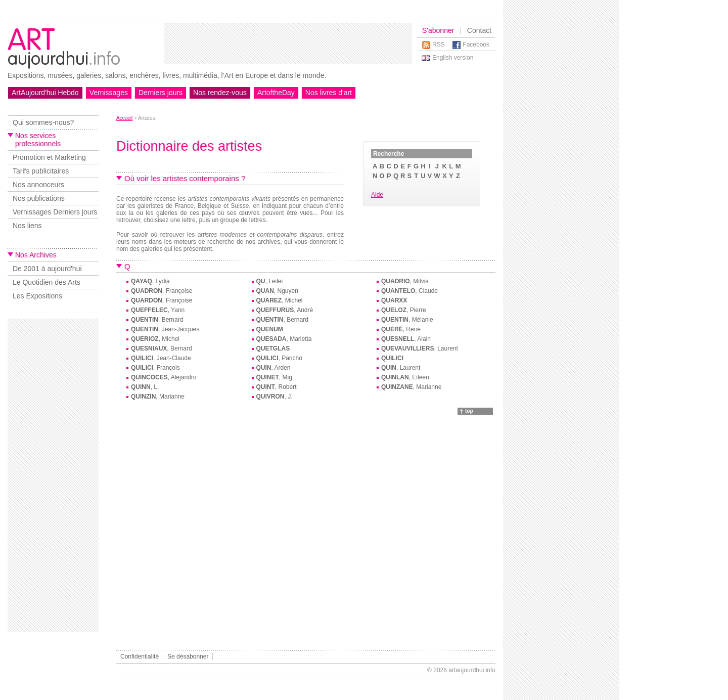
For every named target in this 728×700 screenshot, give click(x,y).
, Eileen (405, 377)
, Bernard (157, 320)
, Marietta (284, 339)
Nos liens (27, 226)
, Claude (409, 291)
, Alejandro (164, 377)
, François (155, 368)
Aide (377, 195)
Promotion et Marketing (49, 157)
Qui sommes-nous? (43, 122)
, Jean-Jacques (165, 329)
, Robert (277, 387)
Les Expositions (37, 296)
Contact (479, 30)
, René (401, 329)
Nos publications (39, 198)
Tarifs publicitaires (41, 171)
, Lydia (150, 281)
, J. (275, 397)
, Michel (280, 300)
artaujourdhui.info (472, 670)
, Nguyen (277, 291)
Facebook (476, 45)
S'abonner (438, 30)
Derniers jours (161, 93)
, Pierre (404, 310)
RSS (439, 45)
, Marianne (411, 387)
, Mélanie (407, 320)
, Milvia (405, 281)
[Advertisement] (288, 43)
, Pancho (279, 358)
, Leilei (270, 281)
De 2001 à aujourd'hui (47, 269)
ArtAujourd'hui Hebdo (45, 93)
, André (285, 310)
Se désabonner (188, 657)
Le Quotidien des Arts (47, 282)
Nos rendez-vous (220, 93)
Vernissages (109, 93)
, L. (145, 387)
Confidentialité (140, 657)
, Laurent (420, 348)
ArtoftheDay (276, 93)
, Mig (274, 377)
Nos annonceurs (38, 185)
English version (453, 58)
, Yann (158, 310)
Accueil (124, 118)
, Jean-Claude (161, 358)
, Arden (274, 368)
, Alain (406, 339)
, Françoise (162, 291)
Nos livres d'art (329, 93)
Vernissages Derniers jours (55, 212)
